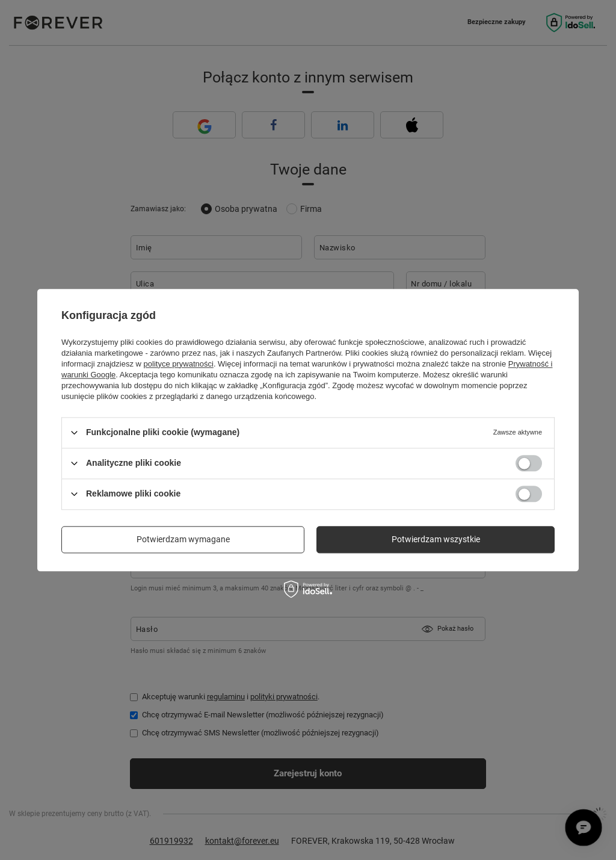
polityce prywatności (179, 364)
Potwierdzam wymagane (183, 539)
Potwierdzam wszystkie (436, 539)
